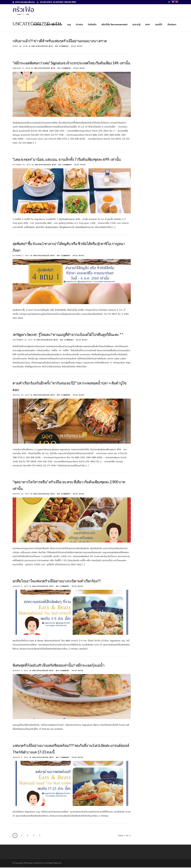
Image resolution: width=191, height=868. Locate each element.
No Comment (62, 47)
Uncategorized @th (42, 47)
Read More (77, 47)
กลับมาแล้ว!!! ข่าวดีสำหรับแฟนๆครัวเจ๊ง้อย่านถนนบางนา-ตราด (60, 41)
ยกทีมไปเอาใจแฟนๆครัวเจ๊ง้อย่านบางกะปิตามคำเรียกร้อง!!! (57, 581)
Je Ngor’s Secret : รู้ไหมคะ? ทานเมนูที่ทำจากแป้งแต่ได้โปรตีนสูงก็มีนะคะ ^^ (68, 335)
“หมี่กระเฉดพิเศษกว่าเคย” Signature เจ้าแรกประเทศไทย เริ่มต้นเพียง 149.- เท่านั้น (71, 64)
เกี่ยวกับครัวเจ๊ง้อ (54, 25)
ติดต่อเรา (172, 25)
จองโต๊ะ (159, 25)
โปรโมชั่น (92, 25)
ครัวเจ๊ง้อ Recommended (114, 25)
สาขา (148, 25)
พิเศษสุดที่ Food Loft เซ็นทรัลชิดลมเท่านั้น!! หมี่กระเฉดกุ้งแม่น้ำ (59, 666)
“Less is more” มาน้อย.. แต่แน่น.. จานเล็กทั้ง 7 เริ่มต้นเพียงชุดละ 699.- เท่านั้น (67, 160)
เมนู (69, 25)
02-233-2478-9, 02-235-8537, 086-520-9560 (56, 2)
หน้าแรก (37, 25)
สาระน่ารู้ (136, 25)
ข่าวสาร (79, 25)
